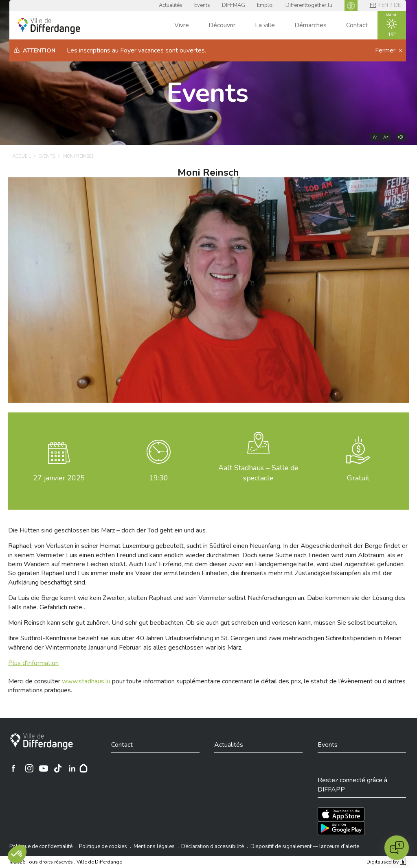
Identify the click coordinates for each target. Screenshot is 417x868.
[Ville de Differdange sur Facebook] (13, 768)
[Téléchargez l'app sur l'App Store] (341, 814)
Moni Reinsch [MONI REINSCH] (79, 156)
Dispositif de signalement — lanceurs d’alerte (305, 846)
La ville (265, 25)
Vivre (182, 25)
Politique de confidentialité (41, 846)
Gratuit (358, 478)
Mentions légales (154, 846)
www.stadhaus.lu (86, 681)
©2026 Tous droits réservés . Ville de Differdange (66, 862)
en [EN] (385, 5)
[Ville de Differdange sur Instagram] (29, 768)
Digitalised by (386, 862)
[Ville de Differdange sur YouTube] (44, 768)
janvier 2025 (59, 478)
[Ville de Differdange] (42, 742)
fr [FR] (373, 5)
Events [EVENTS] (47, 156)
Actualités (171, 5)
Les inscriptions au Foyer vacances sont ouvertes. (136, 50)
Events (202, 5)
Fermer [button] (386, 50)
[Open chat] (397, 848)
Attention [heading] (39, 51)
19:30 (159, 478)
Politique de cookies (103, 846)
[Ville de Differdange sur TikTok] (58, 768)
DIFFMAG (234, 5)
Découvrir (222, 25)
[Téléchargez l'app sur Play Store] (341, 828)
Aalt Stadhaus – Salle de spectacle (258, 473)
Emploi (265, 5)
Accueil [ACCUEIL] (22, 156)
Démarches (311, 25)
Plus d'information (33, 663)
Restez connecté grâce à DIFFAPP (352, 785)
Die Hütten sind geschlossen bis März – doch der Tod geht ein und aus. (108, 530)
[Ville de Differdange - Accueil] (49, 26)
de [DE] (397, 5)
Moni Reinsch (208, 172)
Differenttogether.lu (309, 5)
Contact (357, 25)
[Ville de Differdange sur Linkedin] (72, 768)
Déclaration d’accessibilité (213, 846)
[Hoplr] (83, 768)
